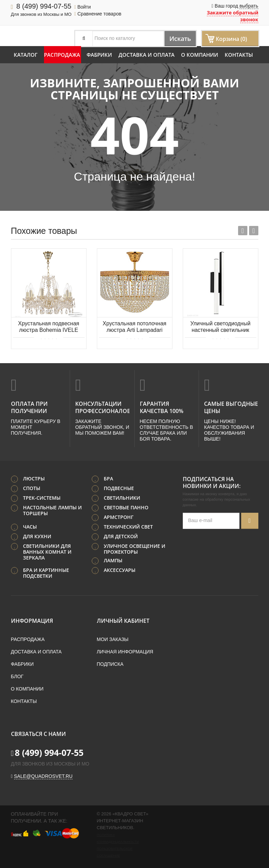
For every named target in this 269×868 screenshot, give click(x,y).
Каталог (26, 55)
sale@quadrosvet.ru (43, 775)
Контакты (239, 55)
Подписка (110, 663)
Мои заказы (113, 638)
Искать (177, 38)
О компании (200, 55)
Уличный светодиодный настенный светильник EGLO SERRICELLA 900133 (220, 327)
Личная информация (125, 651)
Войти (82, 7)
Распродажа (62, 55)
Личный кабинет (123, 620)
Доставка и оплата (147, 55)
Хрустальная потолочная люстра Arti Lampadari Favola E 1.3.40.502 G (134, 327)
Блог (17, 675)
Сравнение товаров (98, 14)
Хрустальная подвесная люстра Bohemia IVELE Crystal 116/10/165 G (49, 327)
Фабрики (99, 55)
